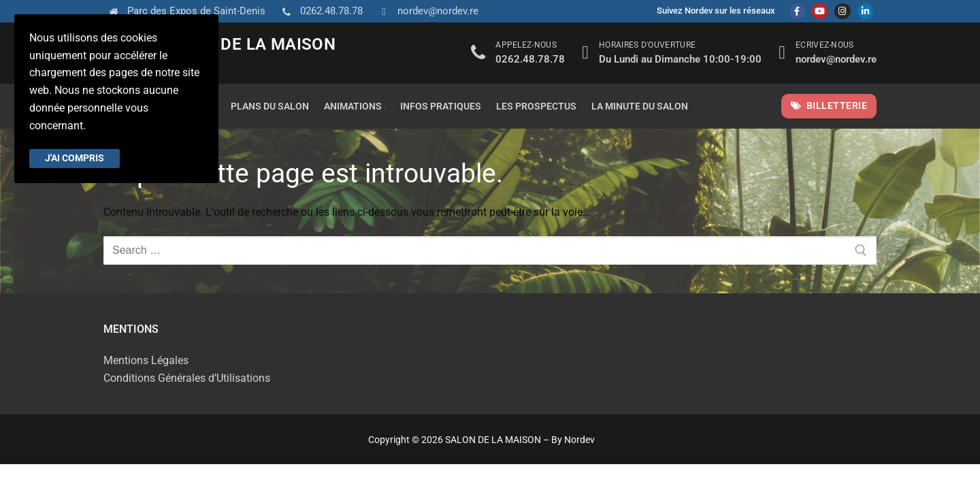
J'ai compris (75, 158)
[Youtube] (820, 11)
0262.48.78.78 (320, 12)
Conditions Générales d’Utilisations (187, 378)
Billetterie (829, 105)
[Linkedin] (865, 11)
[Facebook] (797, 11)
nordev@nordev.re (426, 12)
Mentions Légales (146, 360)
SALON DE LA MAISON (249, 44)
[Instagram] (842, 11)
